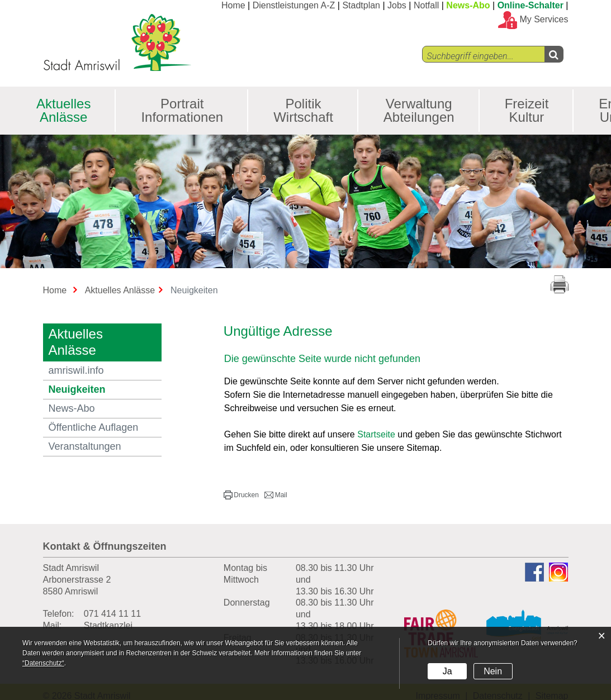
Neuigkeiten (105, 389)
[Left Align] (554, 54)
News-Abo (468, 5)
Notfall (426, 5)
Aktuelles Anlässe (63, 110)
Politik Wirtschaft (303, 110)
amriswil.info (76, 370)
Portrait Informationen (182, 110)
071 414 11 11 (112, 614)
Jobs (397, 5)
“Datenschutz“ (43, 663)
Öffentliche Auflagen (94, 427)
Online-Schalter (531, 5)
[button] (241, 495)
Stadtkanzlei (108, 625)
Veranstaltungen (85, 446)
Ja (447, 671)
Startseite (376, 434)
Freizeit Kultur (527, 110)
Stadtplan (361, 5)
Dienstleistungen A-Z (294, 5)
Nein (493, 671)
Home (233, 5)
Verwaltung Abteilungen (419, 110)
